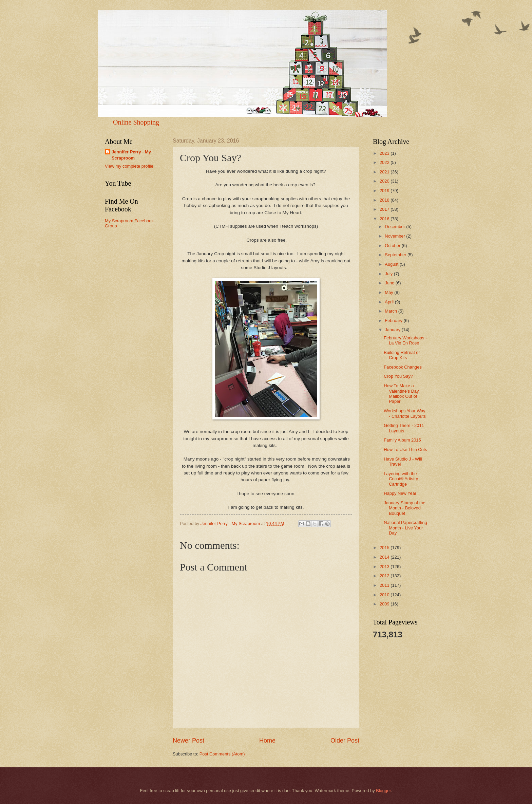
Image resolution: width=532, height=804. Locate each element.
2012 (385, 576)
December (395, 227)
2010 (385, 595)
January (393, 330)
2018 (385, 200)
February (394, 321)
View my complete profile (129, 166)
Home (267, 741)
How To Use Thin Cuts (405, 450)
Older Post (345, 741)
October (393, 246)
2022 (385, 162)
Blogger (383, 791)
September (396, 255)
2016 (385, 219)
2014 (385, 557)
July (389, 274)
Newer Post (188, 741)
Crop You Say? (398, 376)
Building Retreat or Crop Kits (402, 355)
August (392, 264)
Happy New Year (400, 493)
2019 (385, 191)
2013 (385, 567)
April (390, 302)
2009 (385, 604)
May (389, 292)
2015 (385, 548)
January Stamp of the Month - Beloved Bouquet (404, 508)
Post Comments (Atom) (222, 754)
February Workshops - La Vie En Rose (405, 340)
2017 (385, 209)
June (390, 283)
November (395, 236)
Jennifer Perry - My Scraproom (131, 155)
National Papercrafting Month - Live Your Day (405, 528)
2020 (385, 181)
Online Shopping (136, 122)
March (391, 311)
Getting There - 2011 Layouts (404, 428)
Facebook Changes (403, 367)
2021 (385, 172)
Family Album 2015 (402, 440)
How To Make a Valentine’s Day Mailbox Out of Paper (401, 394)
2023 (385, 153)
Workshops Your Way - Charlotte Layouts (405, 413)
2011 (385, 585)
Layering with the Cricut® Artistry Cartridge (401, 479)
